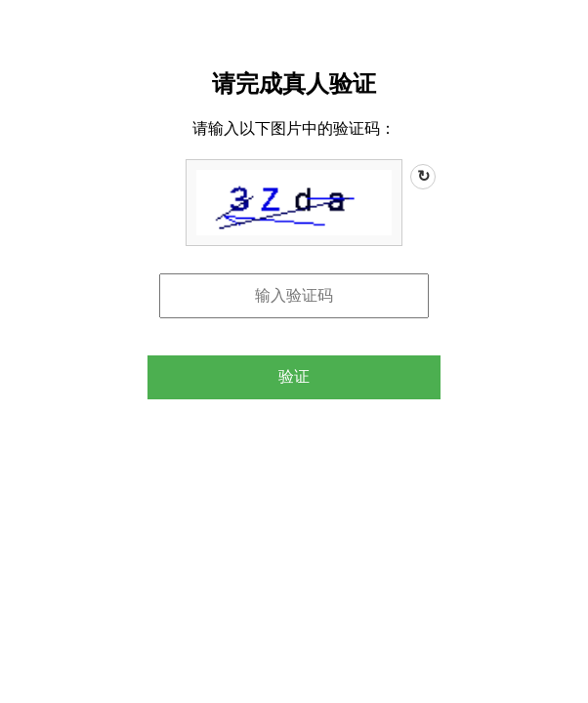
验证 (294, 376)
